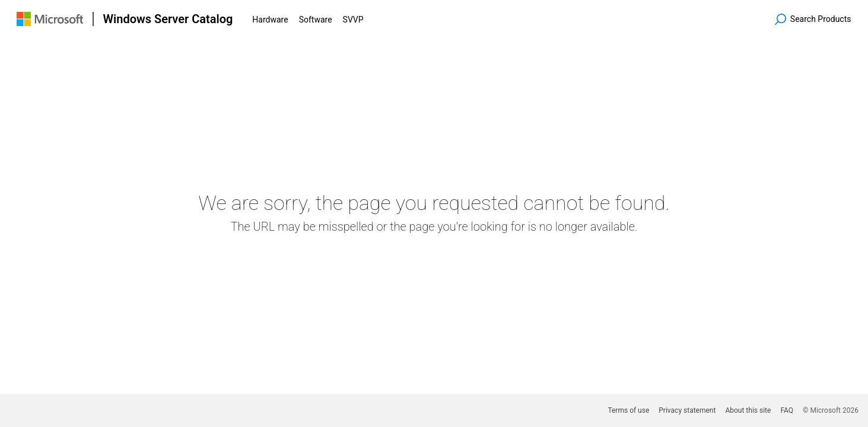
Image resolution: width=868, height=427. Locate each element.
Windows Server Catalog (168, 19)
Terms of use (628, 410)
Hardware (270, 20)
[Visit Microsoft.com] (50, 19)
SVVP (353, 20)
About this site (748, 410)
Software (316, 20)
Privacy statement (687, 410)
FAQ (787, 410)
